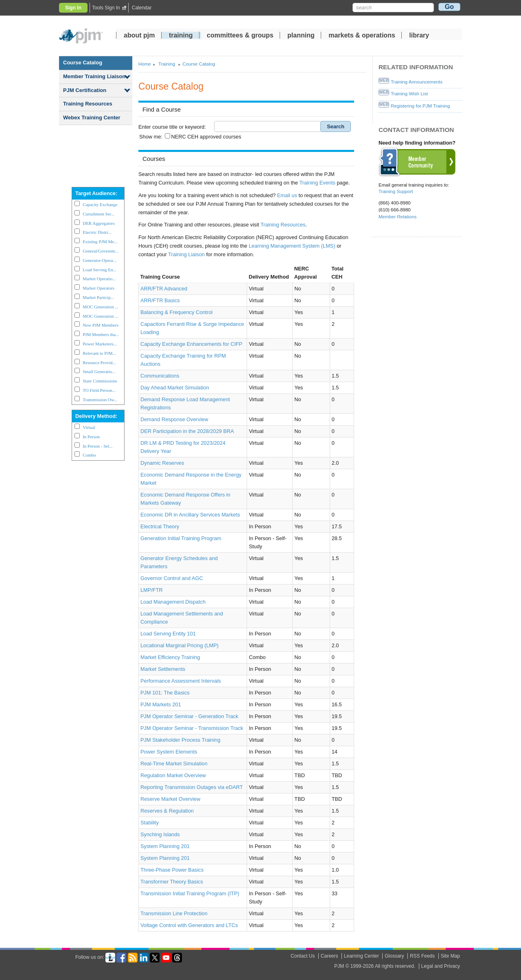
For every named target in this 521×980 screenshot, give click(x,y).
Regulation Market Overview (173, 775)
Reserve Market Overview (170, 799)
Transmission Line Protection (174, 913)
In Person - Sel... (97, 446)
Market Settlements (163, 669)
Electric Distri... (97, 232)
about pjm (139, 36)
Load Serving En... (100, 270)
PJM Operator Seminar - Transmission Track (192, 728)
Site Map (450, 956)
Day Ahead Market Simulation (175, 388)
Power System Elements (169, 752)
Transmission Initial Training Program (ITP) (190, 893)
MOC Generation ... (101, 307)
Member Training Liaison (94, 76)
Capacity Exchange (100, 204)
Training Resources (88, 104)
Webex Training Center (92, 118)
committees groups (240, 36)
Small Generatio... (99, 371)
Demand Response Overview (174, 419)
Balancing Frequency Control (176, 312)
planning (301, 36)
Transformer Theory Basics (172, 882)
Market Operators (99, 288)
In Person (91, 437)
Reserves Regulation (167, 811)
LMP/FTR (152, 590)
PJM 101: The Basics (165, 693)
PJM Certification (85, 90)
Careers (329, 956)
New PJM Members (101, 325)
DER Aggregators (99, 223)
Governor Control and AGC (172, 578)
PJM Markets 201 (161, 704)
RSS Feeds (422, 956)
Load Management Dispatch (173, 602)
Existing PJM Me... (100, 242)
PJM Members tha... (101, 334)
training (182, 36)
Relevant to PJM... (99, 353)
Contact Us (303, 956)
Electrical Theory (160, 526)
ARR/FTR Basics (160, 300)
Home (145, 64)
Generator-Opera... (100, 260)
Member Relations (397, 217)
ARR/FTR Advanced (164, 289)
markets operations (362, 36)
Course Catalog (83, 63)
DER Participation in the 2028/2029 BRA (187, 431)
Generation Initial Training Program (181, 538)
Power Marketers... (100, 344)
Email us (287, 195)
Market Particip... (98, 297)
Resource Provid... (99, 363)
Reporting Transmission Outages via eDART (192, 787)
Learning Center (361, 956)
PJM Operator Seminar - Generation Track (189, 716)
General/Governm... (101, 251)
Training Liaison (186, 254)
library (419, 36)
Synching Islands (160, 834)
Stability (150, 823)
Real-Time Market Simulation (174, 764)
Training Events (317, 183)
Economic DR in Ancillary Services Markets (190, 515)
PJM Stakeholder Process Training (180, 740)
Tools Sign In (106, 8)
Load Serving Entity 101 (168, 634)
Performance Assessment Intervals (181, 681)
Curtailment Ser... (99, 214)
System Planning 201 (165, 846)
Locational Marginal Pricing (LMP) (180, 645)
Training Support (396, 191)
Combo (89, 455)
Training (167, 64)
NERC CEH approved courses (206, 137)
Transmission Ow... (100, 400)
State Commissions (100, 381)
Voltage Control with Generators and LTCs (189, 925)
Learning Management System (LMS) (292, 246)
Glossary (394, 956)
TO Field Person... (99, 390)
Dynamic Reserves (162, 463)
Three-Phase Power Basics (172, 870)
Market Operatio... (99, 279)
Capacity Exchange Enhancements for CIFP (191, 344)
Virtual (89, 427)
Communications (160, 376)
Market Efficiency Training (170, 657)
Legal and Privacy (441, 966)
